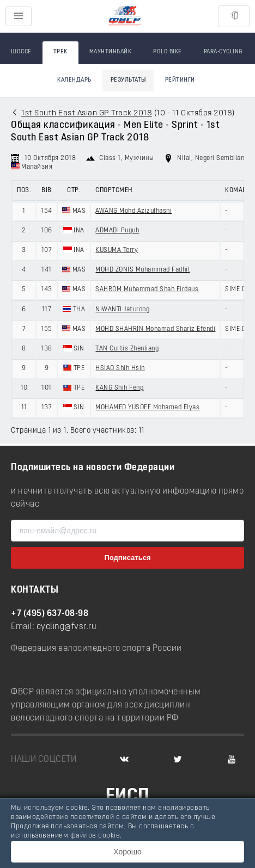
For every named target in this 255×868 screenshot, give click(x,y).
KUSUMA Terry (117, 250)
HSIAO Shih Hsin (120, 368)
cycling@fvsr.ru (67, 627)
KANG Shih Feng (119, 388)
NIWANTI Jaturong (122, 310)
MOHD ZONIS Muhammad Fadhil (142, 270)
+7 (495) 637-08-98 (50, 614)
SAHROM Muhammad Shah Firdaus (147, 290)
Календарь (74, 80)
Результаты (128, 80)
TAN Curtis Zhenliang (127, 349)
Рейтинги (180, 80)
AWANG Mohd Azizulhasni (133, 211)
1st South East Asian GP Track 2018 (87, 113)
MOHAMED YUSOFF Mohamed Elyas (147, 408)
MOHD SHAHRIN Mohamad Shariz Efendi (155, 329)
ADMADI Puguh (117, 231)
